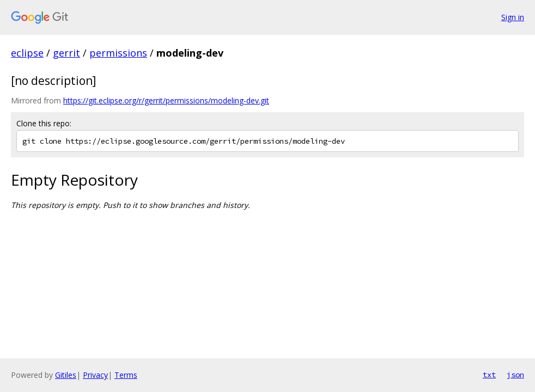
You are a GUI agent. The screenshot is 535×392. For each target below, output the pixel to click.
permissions (118, 53)
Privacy (95, 375)
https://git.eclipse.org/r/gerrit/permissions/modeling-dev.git (166, 100)
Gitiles (66, 375)
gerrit (66, 53)
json (515, 375)
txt (489, 375)
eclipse (27, 53)
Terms (126, 375)
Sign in (513, 17)
